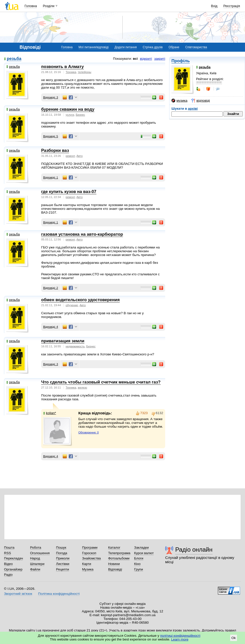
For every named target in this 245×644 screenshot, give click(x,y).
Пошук (61, 548)
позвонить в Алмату (63, 67)
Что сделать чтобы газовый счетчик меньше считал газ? (101, 382)
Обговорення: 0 (88, 432)
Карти (87, 564)
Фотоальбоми (119, 558)
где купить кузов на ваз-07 (69, 192)
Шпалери (37, 564)
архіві (193, 109)
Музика (88, 569)
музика (179, 101)
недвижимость (75, 346)
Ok (234, 638)
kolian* (50, 413)
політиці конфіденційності (180, 636)
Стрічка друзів (152, 47)
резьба (14, 59)
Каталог (114, 548)
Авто (80, 156)
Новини (114, 564)
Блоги (139, 558)
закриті (160, 59)
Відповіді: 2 (51, 288)
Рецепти (63, 569)
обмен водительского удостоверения (80, 300)
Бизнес (80, 115)
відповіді (201, 101)
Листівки (63, 564)
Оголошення (40, 553)
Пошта (9, 548)
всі (135, 59)
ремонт (70, 156)
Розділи (49, 6)
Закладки (141, 548)
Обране (174, 47)
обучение (72, 305)
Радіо (8, 575)
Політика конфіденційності (59, 594)
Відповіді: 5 (51, 136)
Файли (35, 569)
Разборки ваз (55, 150)
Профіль (181, 61)
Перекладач (13, 558)
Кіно (137, 564)
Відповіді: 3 (51, 97)
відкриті (146, 59)
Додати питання (126, 47)
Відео (8, 564)
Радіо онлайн (194, 550)
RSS (8, 553)
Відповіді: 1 (51, 177)
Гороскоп (89, 553)
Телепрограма (119, 553)
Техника (71, 72)
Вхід (214, 6)
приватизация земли (63, 341)
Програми (90, 548)
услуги (70, 115)
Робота (36, 548)
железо (82, 388)
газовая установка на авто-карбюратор (82, 234)
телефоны (85, 72)
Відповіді (115, 569)
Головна (31, 6)
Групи (138, 569)
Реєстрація (232, 6)
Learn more (180, 639)
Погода (62, 553)
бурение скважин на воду (68, 109)
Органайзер (13, 569)
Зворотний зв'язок (18, 594)
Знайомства (91, 558)
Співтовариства (196, 47)
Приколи (63, 558)
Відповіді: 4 (51, 327)
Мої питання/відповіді (94, 47)
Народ (35, 558)
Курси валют (144, 553)
